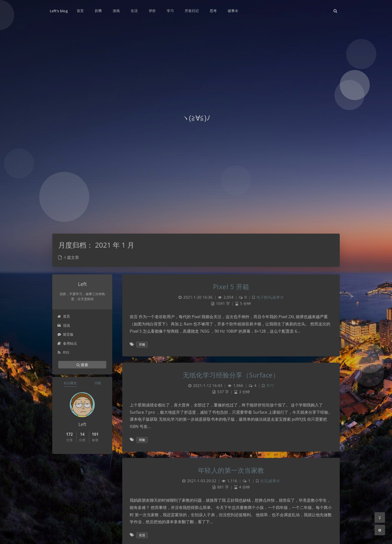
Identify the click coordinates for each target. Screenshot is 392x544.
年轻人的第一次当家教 (231, 470)
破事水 (278, 297)
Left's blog (59, 11)
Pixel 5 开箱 (231, 287)
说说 (64, 325)
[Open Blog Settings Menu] (380, 530)
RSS (63, 352)
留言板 (65, 334)
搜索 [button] (82, 365)
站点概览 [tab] (70, 383)
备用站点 (67, 343)
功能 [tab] (98, 383)
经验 (142, 440)
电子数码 (264, 297)
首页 (64, 316)
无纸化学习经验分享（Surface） (231, 375)
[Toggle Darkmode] (380, 517)
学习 (270, 386)
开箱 (142, 345)
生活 (264, 481)
